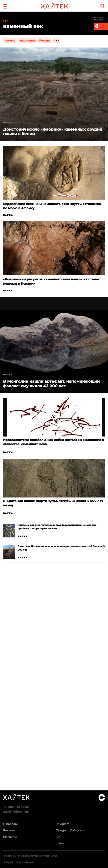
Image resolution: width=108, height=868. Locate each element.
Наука (8, 215)
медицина (27, 41)
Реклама (9, 830)
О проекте (10, 824)
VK (58, 837)
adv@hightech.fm (16, 812)
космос (10, 41)
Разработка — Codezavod (20, 862)
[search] (103, 6)
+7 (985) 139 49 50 (16, 807)
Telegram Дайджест (70, 830)
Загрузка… (54, 691)
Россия (44, 41)
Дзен (60, 843)
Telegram (63, 824)
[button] (5, 6)
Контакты (10, 837)
